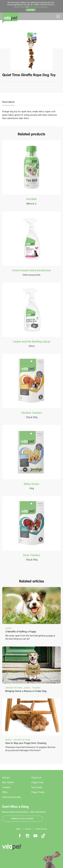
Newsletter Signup (23, 819)
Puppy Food (37, 782)
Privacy (28, 829)
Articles (6, 778)
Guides (8, 628)
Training (36, 688)
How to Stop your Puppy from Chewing (26, 743)
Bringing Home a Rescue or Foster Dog (26, 691)
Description (8, 102)
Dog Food (36, 778)
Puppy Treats (38, 792)
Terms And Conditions (38, 7)
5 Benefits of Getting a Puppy (21, 632)
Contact (6, 787)
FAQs (5, 792)
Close (31, 10)
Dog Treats (37, 787)
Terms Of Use (41, 829)
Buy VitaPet (8, 782)
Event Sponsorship (12, 797)
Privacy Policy (19, 7)
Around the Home (14, 688)
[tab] (8, 102)
